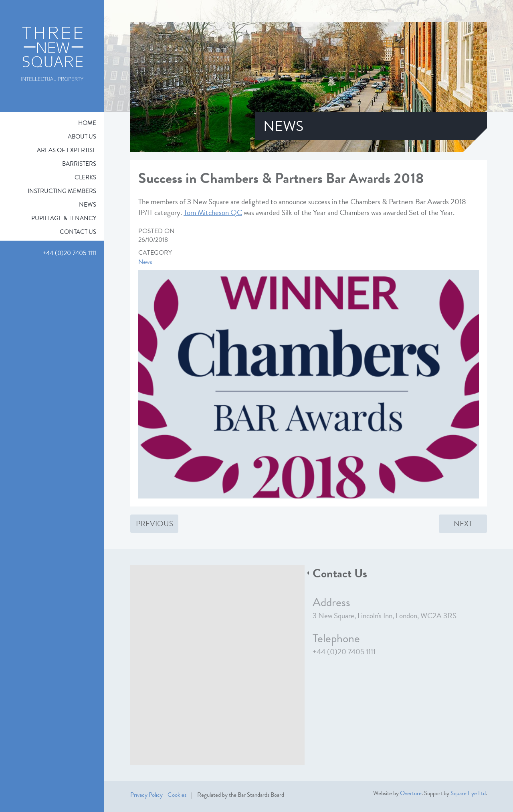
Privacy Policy (146, 795)
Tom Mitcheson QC (213, 212)
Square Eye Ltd (468, 793)
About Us (82, 137)
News (88, 205)
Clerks (85, 177)
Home (87, 123)
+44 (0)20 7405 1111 (344, 652)
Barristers (79, 164)
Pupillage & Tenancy (64, 218)
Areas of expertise (67, 150)
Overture (411, 793)
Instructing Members (62, 191)
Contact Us (78, 232)
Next (463, 524)
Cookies (177, 795)
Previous (155, 524)
